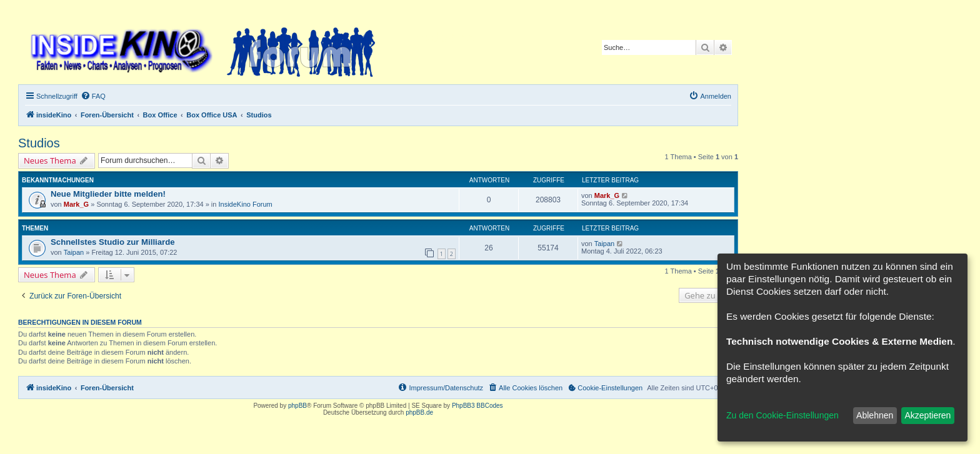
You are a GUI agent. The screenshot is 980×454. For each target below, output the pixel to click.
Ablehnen (875, 415)
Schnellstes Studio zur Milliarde (113, 242)
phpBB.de (419, 412)
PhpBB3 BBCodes (477, 406)
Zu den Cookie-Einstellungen (782, 415)
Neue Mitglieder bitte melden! (108, 194)
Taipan (74, 252)
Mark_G (76, 204)
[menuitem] (93, 96)
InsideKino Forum (246, 204)
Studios (39, 143)
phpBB (297, 406)
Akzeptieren (927, 415)
